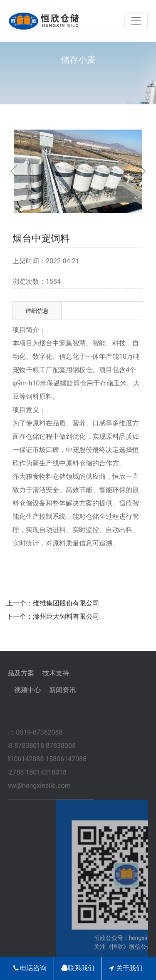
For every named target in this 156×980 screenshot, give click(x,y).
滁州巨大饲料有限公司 (66, 616)
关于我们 (126, 968)
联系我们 (78, 968)
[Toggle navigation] (136, 21)
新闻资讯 (42, 690)
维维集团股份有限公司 (66, 603)
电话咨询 (30, 968)
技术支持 (35, 673)
